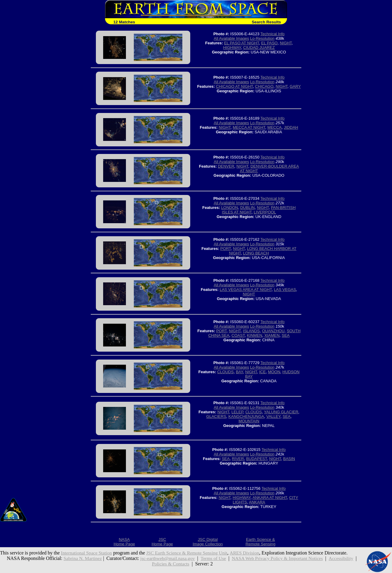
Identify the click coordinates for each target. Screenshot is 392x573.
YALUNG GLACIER (281, 412)
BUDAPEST (257, 459)
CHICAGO (264, 86)
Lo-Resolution (262, 38)
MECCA (274, 127)
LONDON (230, 208)
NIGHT (286, 43)
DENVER (226, 166)
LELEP (237, 412)
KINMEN (255, 335)
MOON (274, 372)
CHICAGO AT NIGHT (235, 86)
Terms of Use (213, 558)
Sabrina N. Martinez (80, 558)
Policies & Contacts (171, 564)
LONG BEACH (256, 253)
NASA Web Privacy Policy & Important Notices (279, 558)
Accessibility (344, 558)
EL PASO (269, 43)
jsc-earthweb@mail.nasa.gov (166, 558)
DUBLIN (248, 208)
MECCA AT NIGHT (249, 127)
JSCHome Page (162, 542)
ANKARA (257, 502)
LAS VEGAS (285, 290)
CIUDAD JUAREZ (259, 48)
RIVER (238, 459)
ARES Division (249, 553)
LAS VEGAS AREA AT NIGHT (246, 290)
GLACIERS (216, 416)
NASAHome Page (124, 542)
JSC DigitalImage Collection (208, 542)
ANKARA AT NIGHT (270, 498)
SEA (286, 335)
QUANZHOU (273, 331)
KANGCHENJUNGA (246, 416)
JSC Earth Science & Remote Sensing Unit (190, 553)
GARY (295, 86)
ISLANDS (252, 331)
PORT (225, 249)
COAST (238, 335)
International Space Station (87, 553)
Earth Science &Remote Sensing (260, 542)
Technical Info (272, 34)
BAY (239, 372)
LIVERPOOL (265, 212)
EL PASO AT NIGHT (241, 43)
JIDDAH (291, 127)
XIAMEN (272, 335)
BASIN (289, 459)
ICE (262, 372)
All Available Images (231, 38)
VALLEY (274, 416)
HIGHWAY (232, 48)
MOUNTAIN (249, 421)
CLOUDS (225, 372)
